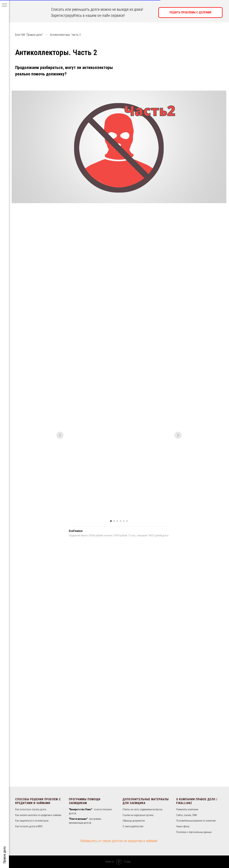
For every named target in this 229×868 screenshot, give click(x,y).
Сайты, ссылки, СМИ (187, 815)
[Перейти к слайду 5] (124, 521)
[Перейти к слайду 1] (111, 521)
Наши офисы (183, 826)
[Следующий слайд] (178, 435)
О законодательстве (133, 826)
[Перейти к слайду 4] (121, 521)
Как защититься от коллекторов (32, 821)
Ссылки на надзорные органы (138, 815)
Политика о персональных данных (194, 832)
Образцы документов (134, 821)
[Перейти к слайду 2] (114, 521)
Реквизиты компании (187, 809)
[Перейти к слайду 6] (127, 521)
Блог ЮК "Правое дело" (29, 35)
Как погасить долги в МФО (29, 826)
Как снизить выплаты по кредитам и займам (38, 815)
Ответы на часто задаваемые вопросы (142, 809)
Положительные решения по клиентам (196, 821)
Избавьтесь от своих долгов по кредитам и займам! (119, 841)
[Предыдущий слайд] (60, 435)
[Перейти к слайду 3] (117, 521)
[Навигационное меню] (4, 5)
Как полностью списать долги (31, 809)
